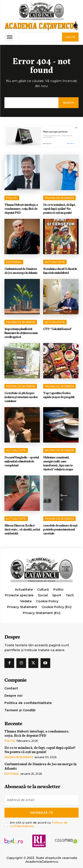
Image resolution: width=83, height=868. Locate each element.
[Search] (70, 37)
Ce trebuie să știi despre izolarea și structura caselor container (21, 397)
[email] (41, 800)
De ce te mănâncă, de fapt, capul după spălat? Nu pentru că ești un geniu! (59, 208)
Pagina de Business (59, 198)
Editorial (14, 262)
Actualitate (55, 262)
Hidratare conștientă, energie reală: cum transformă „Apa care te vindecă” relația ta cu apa (58, 463)
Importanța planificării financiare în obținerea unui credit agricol (21, 333)
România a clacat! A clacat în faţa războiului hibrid (60, 271)
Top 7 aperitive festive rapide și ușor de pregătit (59, 395)
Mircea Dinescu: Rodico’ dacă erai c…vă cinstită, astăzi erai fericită (22, 529)
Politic (12, 198)
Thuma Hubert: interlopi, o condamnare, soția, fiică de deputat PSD (21, 208)
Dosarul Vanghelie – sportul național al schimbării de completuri (22, 461)
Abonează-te (41, 813)
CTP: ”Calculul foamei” (57, 329)
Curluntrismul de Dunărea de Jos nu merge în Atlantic (21, 271)
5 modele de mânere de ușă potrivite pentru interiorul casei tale (60, 529)
